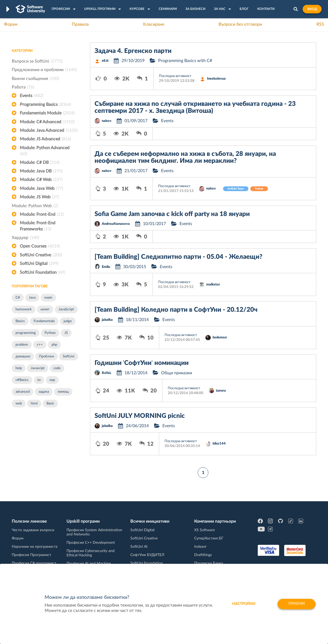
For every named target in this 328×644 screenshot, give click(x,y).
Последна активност (175, 76)
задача (44, 392)
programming (26, 333)
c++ (40, 345)
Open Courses (40, 246)
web (19, 404)
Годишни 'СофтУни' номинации (142, 363)
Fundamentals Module (47, 113)
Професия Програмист (32, 555)
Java (32, 298)
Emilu (106, 267)
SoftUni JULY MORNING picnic (140, 416)
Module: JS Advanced (45, 139)
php (54, 345)
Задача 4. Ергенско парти (133, 51)
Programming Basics (45, 105)
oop (52, 380)
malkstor (213, 285)
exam (48, 298)
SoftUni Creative (41, 255)
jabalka (107, 320)
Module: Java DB (41, 171)
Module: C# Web (41, 180)
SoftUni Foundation (42, 272)
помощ (63, 392)
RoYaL (107, 373)
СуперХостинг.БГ (209, 538)
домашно (23, 356)
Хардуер (26, 238)
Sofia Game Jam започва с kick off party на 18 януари (172, 214)
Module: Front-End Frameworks (38, 226)
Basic (50, 404)
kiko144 (219, 444)
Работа (23, 87)
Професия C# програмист (34, 563)
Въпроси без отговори (240, 24)
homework (24, 309)
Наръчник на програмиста (35, 547)
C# (18, 298)
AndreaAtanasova (116, 224)
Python (50, 333)
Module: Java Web (41, 188)
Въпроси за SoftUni (37, 61)
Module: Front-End (42, 214)
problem (22, 345)
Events (32, 96)
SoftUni (69, 356)
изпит (45, 309)
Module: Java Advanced (49, 130)
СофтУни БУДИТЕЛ (147, 555)
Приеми (296, 604)
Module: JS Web (39, 197)
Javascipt (38, 368)
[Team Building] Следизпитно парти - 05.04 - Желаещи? (178, 257)
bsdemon (220, 338)
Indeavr (200, 547)
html (34, 404)
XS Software (204, 530)
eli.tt (105, 61)
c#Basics (22, 380)
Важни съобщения (35, 79)
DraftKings (203, 555)
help (19, 368)
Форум (11, 24)
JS (66, 333)
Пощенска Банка (209, 563)
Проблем (46, 356)
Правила (80, 24)
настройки (243, 604)
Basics (20, 321)
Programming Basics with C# (185, 61)
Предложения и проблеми (44, 70)
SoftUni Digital (39, 264)
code (57, 368)
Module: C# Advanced (47, 122)
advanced (23, 392)
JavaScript (66, 309)
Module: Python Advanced (45, 151)
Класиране (154, 24)
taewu (221, 391)
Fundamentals (44, 321)
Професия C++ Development (91, 543)
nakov (107, 121)
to (39, 380)
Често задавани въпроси (33, 530)
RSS (320, 24)
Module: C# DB (40, 163)
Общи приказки (177, 373)
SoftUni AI (139, 547)
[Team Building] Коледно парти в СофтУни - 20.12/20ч (176, 310)
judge (68, 321)
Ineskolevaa (216, 79)
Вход (312, 9)
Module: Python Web (35, 206)
